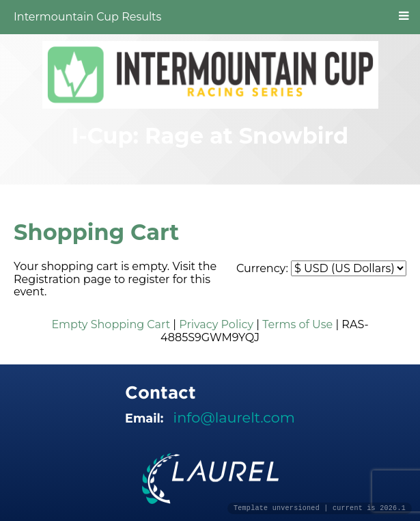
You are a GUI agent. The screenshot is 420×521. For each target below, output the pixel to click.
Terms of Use (297, 324)
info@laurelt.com (234, 417)
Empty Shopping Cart (111, 324)
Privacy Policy (216, 324)
